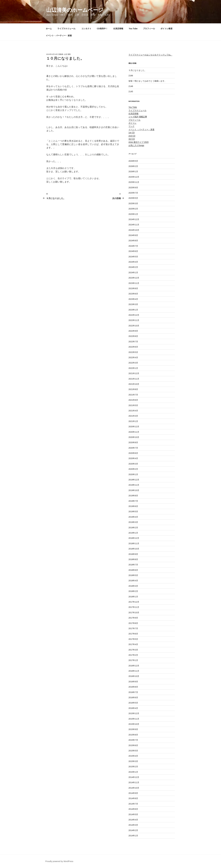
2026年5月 (133, 161)
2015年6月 (133, 745)
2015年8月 (133, 735)
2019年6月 (133, 506)
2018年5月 (133, 575)
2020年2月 (133, 469)
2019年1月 (133, 533)
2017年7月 (133, 628)
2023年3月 (133, 304)
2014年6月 (133, 809)
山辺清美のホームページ (75, 10)
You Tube (133, 29)
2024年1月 (133, 273)
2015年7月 (133, 740)
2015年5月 (133, 751)
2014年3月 (133, 825)
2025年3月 (133, 203)
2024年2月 (133, 267)
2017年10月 (134, 613)
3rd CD (132, 139)
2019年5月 (133, 512)
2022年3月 (133, 363)
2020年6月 (133, 453)
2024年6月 (133, 251)
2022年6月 (133, 347)
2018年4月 (133, 581)
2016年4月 (133, 708)
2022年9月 (133, 331)
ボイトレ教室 (166, 29)
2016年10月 (134, 676)
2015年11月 (134, 719)
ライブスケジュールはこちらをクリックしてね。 (150, 55)
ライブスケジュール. (67, 29)
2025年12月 (134, 177)
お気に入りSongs (136, 145)
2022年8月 (133, 336)
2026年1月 (133, 171)
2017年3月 (133, 650)
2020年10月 (134, 437)
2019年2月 (133, 528)
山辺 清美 (67, 54)
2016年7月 (133, 692)
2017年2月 (133, 655)
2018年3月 (133, 586)
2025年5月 (133, 198)
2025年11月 (134, 182)
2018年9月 (133, 554)
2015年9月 (133, 729)
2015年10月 (134, 724)
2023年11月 (134, 283)
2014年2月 (133, 830)
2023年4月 (133, 299)
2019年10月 (134, 490)
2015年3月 (133, 761)
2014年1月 (133, 836)
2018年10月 (134, 549)
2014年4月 (133, 820)
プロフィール (149, 29)
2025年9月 (133, 188)
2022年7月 (133, 342)
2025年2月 (133, 209)
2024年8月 (133, 241)
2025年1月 (133, 214)
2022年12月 (134, 315)
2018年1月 (133, 597)
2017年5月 (133, 639)
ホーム (49, 29)
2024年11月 (134, 225)
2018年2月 (133, 591)
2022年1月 (133, 368)
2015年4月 (133, 756)
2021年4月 (133, 411)
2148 (131, 86)
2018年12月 (134, 538)
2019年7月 (133, 501)
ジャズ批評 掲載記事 (138, 117)
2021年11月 (134, 379)
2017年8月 (133, 623)
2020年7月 (133, 448)
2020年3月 (133, 464)
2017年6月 (133, 634)
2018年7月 (133, 565)
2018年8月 (133, 559)
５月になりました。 (137, 70)
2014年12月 (134, 777)
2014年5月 (133, 814)
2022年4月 (133, 357)
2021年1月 (133, 421)
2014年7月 (133, 804)
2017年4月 (133, 644)
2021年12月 (134, 373)
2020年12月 (134, 427)
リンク (131, 126)
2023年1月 (133, 310)
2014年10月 (134, 788)
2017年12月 (134, 602)
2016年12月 (134, 666)
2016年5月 (133, 703)
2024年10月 (134, 230)
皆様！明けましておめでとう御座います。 (147, 81)
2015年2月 (133, 767)
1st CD (132, 133)
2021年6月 (133, 400)
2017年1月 (133, 660)
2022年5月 (133, 352)
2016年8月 (133, 687)
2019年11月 (134, 485)
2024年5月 (133, 257)
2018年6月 (133, 570)
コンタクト (86, 29)
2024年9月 (133, 235)
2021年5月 (133, 405)
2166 (131, 76)
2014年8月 (133, 798)
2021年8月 (133, 389)
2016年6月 (133, 697)
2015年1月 (133, 772)
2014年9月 (133, 793)
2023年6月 (133, 294)
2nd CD (132, 136)
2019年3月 (133, 522)
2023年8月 (133, 288)
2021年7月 (133, 395)
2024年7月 (133, 246)
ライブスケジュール (137, 110)
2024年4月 (133, 262)
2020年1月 (133, 474)
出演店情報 (118, 29)
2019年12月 (134, 480)
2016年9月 (133, 682)
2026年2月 (133, 166)
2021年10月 (134, 384)
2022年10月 (134, 326)
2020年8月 (133, 442)
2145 (131, 92)
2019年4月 (133, 517)
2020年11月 (134, 432)
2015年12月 (134, 713)
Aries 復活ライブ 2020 (139, 142)
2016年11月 (134, 671)
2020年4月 (133, 458)
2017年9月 (133, 618)
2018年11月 (134, 543)
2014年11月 (134, 782)
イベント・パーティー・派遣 (59, 36)
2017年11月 (134, 607)
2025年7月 (133, 193)
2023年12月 (134, 278)
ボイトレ (132, 123)
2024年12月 (134, 219)
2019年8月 (133, 496)
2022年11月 (134, 320)
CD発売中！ (102, 29)
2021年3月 (133, 416)
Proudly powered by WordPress (59, 861)
